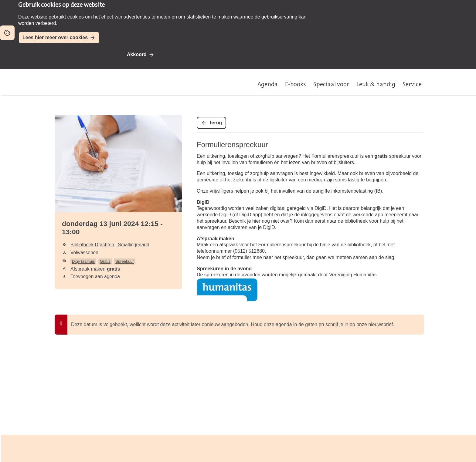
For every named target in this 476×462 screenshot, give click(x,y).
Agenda (268, 84)
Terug (215, 123)
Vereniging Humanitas (353, 275)
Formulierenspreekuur (232, 145)
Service (412, 84)
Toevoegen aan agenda (95, 277)
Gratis (105, 261)
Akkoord (137, 54)
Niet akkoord (181, 54)
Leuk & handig (376, 84)
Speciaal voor (331, 84)
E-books (296, 84)
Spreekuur (125, 261)
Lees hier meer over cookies (55, 37)
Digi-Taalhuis (83, 261)
